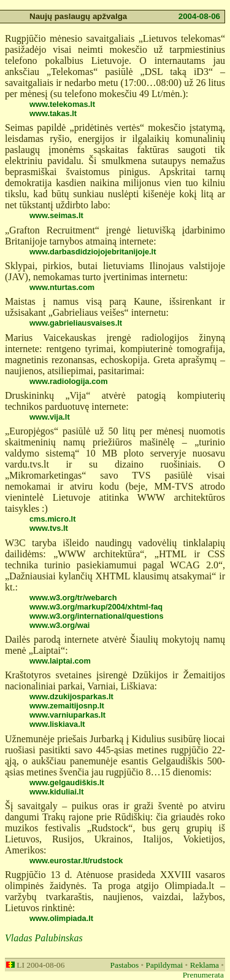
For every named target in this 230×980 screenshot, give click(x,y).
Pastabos (125, 965)
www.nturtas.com (62, 287)
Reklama (205, 965)
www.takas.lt (53, 113)
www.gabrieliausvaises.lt (76, 323)
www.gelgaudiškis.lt (67, 782)
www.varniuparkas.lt (67, 715)
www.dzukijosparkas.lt (71, 696)
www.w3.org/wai (59, 625)
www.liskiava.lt (57, 724)
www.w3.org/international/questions (97, 616)
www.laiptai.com (60, 661)
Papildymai (165, 965)
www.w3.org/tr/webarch (73, 598)
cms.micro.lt (52, 519)
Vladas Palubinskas (44, 938)
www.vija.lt (50, 417)
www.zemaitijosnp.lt (67, 706)
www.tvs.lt (49, 528)
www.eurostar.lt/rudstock (76, 860)
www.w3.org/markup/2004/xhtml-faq (96, 607)
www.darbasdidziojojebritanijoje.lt (93, 252)
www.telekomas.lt (62, 104)
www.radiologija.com (69, 381)
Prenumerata (203, 975)
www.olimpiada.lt (61, 918)
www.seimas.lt (56, 215)
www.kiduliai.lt (56, 792)
